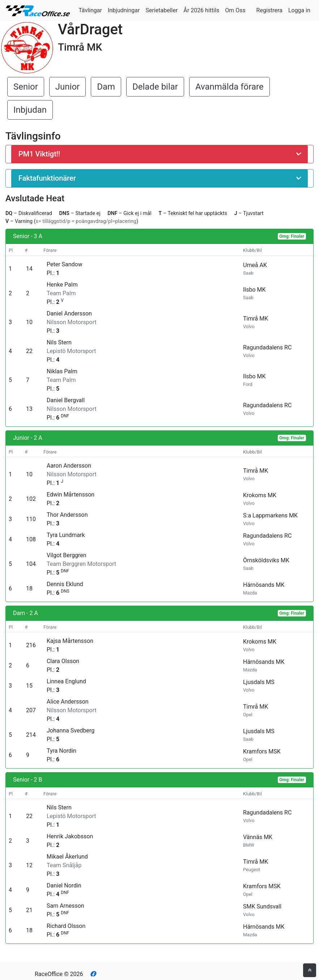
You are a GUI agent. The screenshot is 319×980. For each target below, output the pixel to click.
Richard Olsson (66, 926)
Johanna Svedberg (71, 730)
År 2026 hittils (201, 10)
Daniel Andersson (69, 313)
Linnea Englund (66, 681)
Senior (26, 87)
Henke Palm (62, 285)
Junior (67, 87)
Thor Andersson (67, 515)
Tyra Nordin (61, 751)
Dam (106, 87)
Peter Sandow (65, 264)
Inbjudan (30, 110)
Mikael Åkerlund (67, 857)
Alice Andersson (68, 702)
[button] (159, 154)
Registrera (269, 10)
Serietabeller (161, 10)
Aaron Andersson (69, 466)
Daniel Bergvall (66, 400)
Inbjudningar (124, 10)
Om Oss (235, 10)
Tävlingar (90, 10)
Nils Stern (59, 342)
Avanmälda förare (229, 87)
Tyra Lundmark (66, 535)
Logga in (299, 10)
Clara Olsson (63, 661)
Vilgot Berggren (67, 555)
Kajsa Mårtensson (70, 641)
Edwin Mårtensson (71, 495)
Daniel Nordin (64, 886)
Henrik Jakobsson (70, 836)
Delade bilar (155, 87)
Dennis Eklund (65, 584)
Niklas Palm (62, 371)
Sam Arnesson (65, 906)
